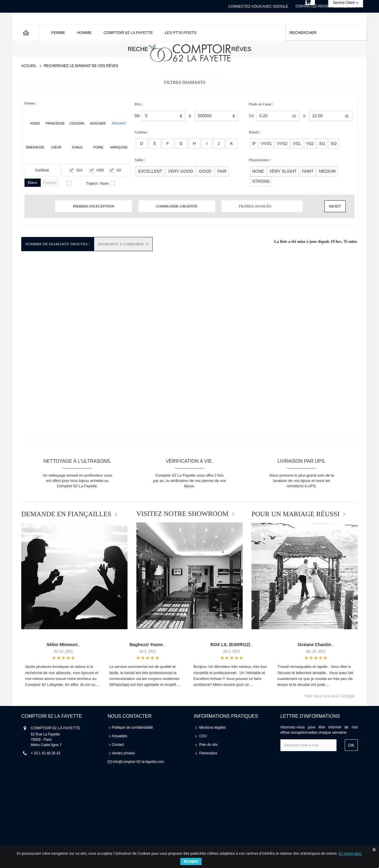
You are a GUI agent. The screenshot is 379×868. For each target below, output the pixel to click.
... (98, 705)
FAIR (222, 192)
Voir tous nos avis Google (330, 716)
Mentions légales (213, 748)
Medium (327, 192)
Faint (308, 192)
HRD (100, 191)
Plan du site (209, 765)
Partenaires (208, 774)
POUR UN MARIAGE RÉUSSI (295, 535)
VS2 (310, 164)
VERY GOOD (180, 192)
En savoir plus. (350, 854)
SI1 (322, 164)
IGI (119, 191)
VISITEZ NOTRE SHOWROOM (182, 534)
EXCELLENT (150, 192)
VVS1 (267, 164)
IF (254, 164)
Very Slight (283, 192)
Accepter (191, 862)
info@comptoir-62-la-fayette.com (138, 782)
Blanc (33, 203)
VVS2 (282, 164)
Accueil (29, 86)
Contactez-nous (312, 6)
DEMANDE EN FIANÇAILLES (66, 535)
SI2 (334, 164)
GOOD (205, 192)
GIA (80, 191)
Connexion (344, 6)
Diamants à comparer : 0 (123, 265)
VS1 (297, 164)
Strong (261, 202)
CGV (203, 757)
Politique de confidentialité (132, 748)
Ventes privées (124, 774)
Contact (118, 765)
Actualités (120, 757)
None (258, 192)
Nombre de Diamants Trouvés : (58, 265)
